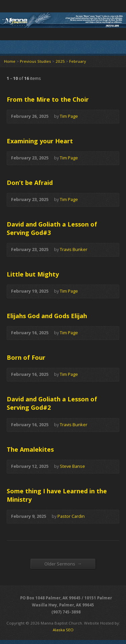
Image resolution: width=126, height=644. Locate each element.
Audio (88, 117)
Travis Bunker (74, 249)
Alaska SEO (63, 630)
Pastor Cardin (71, 516)
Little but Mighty (33, 274)
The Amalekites (30, 449)
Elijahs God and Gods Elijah (47, 316)
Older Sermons (63, 564)
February (78, 61)
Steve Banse (72, 466)
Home (10, 61)
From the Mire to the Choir (48, 99)
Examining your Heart (40, 141)
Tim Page (69, 116)
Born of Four (26, 357)
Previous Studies (35, 61)
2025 (60, 61)
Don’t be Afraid (30, 183)
